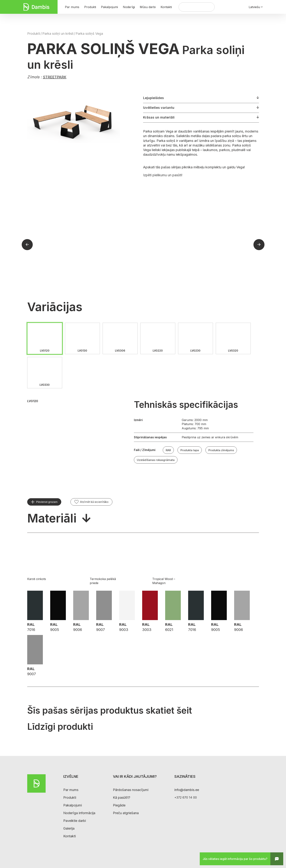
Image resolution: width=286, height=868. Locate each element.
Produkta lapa (190, 450)
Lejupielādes (153, 98)
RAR (168, 450)
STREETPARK (55, 77)
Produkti (34, 34)
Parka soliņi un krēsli (58, 34)
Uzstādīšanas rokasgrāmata (156, 460)
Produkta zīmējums (221, 450)
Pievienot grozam (47, 502)
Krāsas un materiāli (159, 117)
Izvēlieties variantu (159, 108)
